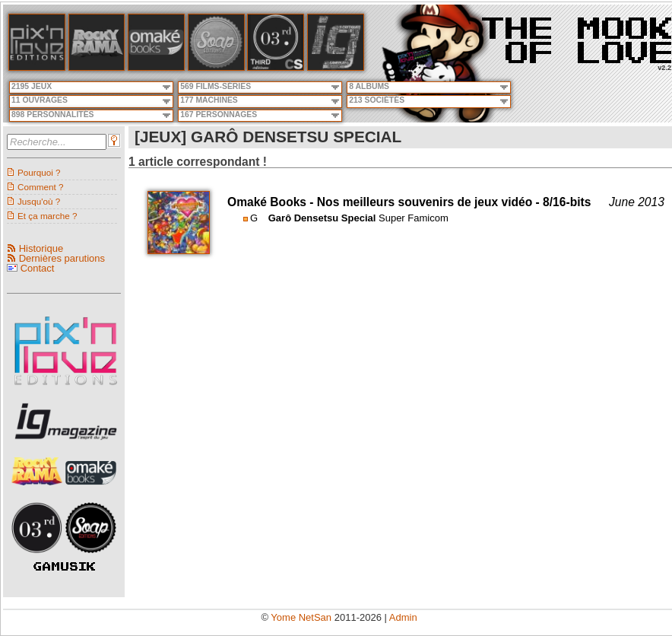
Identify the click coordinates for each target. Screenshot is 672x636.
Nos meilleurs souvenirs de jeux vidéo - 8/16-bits (454, 202)
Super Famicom (414, 218)
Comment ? (40, 187)
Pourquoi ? (39, 172)
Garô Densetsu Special (322, 218)
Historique (41, 248)
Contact (38, 268)
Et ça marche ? (48, 216)
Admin (403, 617)
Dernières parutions (62, 258)
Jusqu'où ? (39, 201)
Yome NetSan (301, 617)
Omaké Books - (272, 202)
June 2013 (637, 202)
